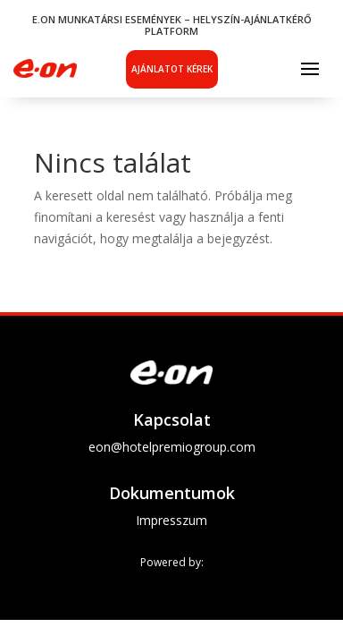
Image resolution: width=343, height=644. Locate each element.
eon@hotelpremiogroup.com (172, 447)
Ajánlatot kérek (172, 69)
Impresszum (171, 520)
